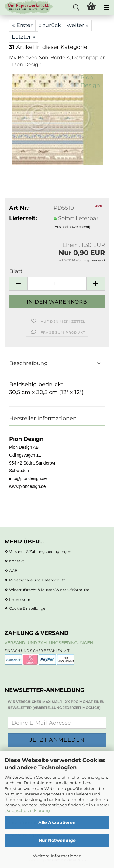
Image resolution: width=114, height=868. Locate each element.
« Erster (22, 25)
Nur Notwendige (57, 840)
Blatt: (16, 271)
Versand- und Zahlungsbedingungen (49, 643)
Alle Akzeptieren (57, 822)
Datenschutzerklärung (27, 810)
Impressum (20, 599)
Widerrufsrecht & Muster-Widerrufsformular (49, 590)
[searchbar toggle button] (76, 8)
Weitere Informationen (57, 856)
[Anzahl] (57, 284)
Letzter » (24, 37)
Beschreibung (28, 363)
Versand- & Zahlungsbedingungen (40, 551)
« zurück (50, 25)
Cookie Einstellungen (28, 608)
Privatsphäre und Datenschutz (37, 580)
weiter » (78, 25)
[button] (18, 284)
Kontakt (17, 561)
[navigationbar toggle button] (106, 8)
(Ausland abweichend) (72, 227)
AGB (13, 571)
